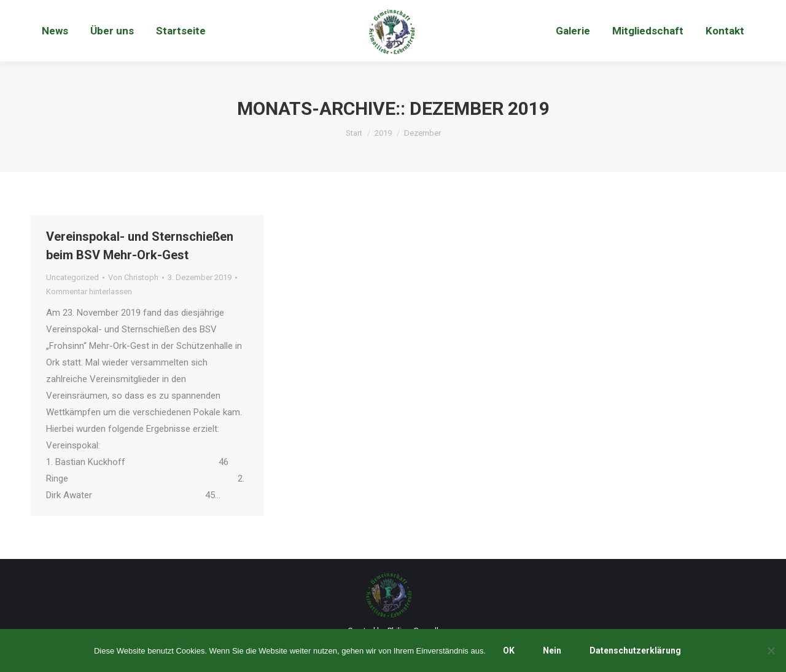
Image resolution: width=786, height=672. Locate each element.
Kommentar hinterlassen (89, 291)
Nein (552, 651)
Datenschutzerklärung (635, 651)
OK (509, 651)
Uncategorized (72, 277)
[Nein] (771, 651)
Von (133, 277)
